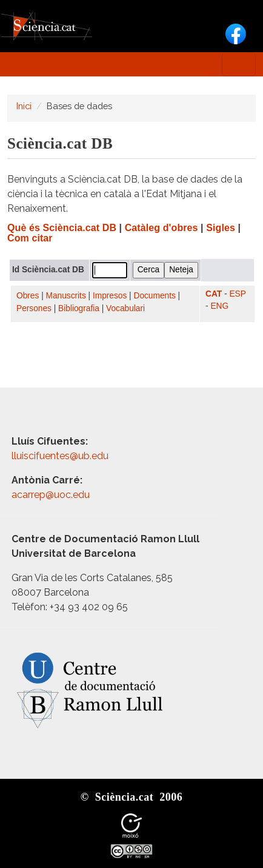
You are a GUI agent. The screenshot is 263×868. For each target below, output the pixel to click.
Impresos (110, 296)
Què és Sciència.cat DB (62, 228)
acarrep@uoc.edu (51, 495)
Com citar (30, 238)
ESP (237, 294)
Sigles (221, 228)
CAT (214, 294)
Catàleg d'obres (161, 228)
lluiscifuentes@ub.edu (61, 456)
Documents (155, 296)
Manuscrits (66, 296)
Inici (24, 106)
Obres (28, 296)
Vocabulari (125, 308)
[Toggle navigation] (239, 64)
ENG (219, 306)
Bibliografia (79, 308)
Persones (34, 308)
